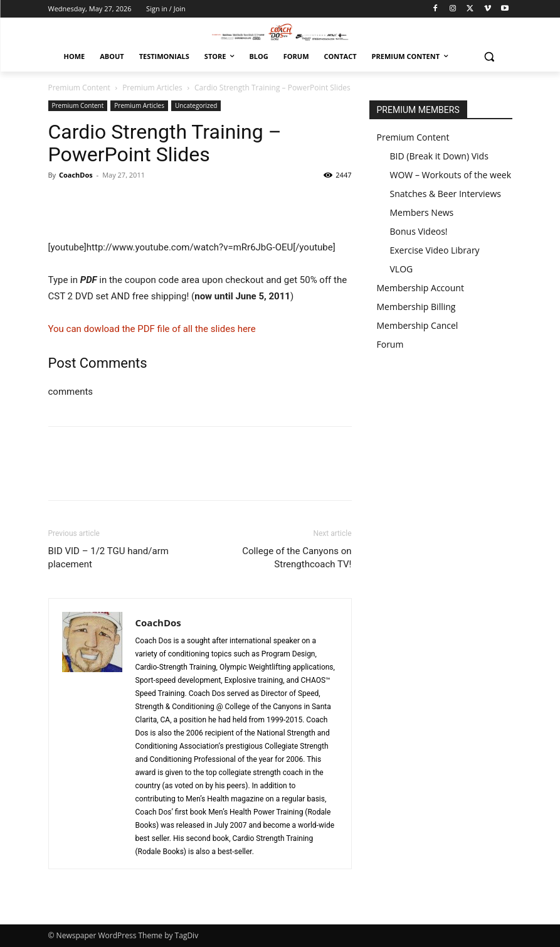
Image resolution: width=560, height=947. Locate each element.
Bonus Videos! (419, 231)
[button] (489, 57)
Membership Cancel (418, 325)
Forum (390, 344)
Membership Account (420, 288)
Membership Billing (416, 307)
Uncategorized (196, 105)
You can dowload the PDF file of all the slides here (152, 329)
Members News (422, 212)
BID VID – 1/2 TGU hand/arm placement (108, 558)
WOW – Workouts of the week (451, 175)
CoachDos (76, 175)
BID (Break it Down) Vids (439, 156)
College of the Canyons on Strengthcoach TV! (297, 558)
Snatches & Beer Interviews (446, 194)
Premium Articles (152, 88)
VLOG (402, 269)
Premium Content (79, 88)
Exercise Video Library (435, 250)
